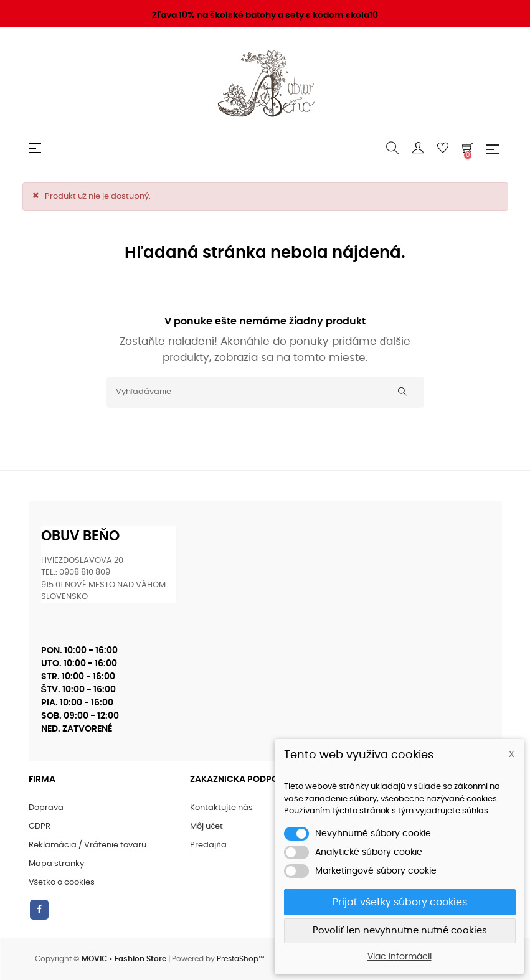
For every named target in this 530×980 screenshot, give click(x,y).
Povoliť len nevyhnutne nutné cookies (400, 931)
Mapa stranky (56, 864)
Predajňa (208, 845)
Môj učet (206, 827)
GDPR (40, 827)
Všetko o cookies (62, 883)
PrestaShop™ (240, 959)
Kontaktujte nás (221, 808)
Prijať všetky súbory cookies (400, 902)
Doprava (46, 808)
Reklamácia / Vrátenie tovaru (88, 845)
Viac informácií (400, 957)
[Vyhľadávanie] (265, 392)
